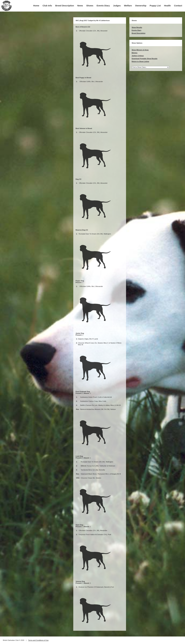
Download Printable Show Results (145, 59)
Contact (178, 6)
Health (167, 6)
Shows (90, 6)
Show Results (137, 27)
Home (36, 6)
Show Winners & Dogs (140, 50)
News (80, 6)
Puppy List (155, 6)
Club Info (47, 6)
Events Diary (103, 6)
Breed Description (65, 6)
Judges (117, 6)
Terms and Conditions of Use (38, 640)
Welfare (128, 6)
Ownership (141, 6)
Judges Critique (138, 56)
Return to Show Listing (140, 61)
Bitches (135, 53)
